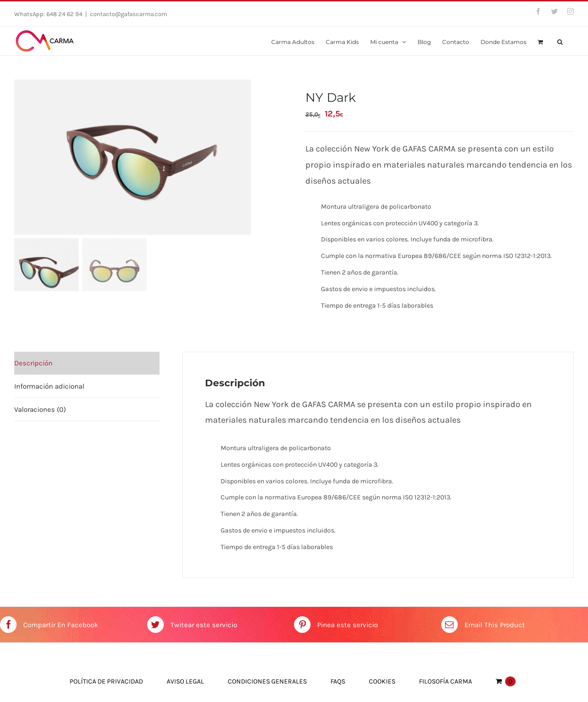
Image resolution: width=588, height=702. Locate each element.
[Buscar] (560, 41)
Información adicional (49, 386)
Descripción (33, 363)
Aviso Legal (185, 681)
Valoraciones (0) (40, 409)
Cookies (382, 681)
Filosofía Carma (445, 681)
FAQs (338, 681)
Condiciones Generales (267, 681)
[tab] (87, 363)
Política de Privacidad (106, 681)
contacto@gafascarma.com (129, 14)
